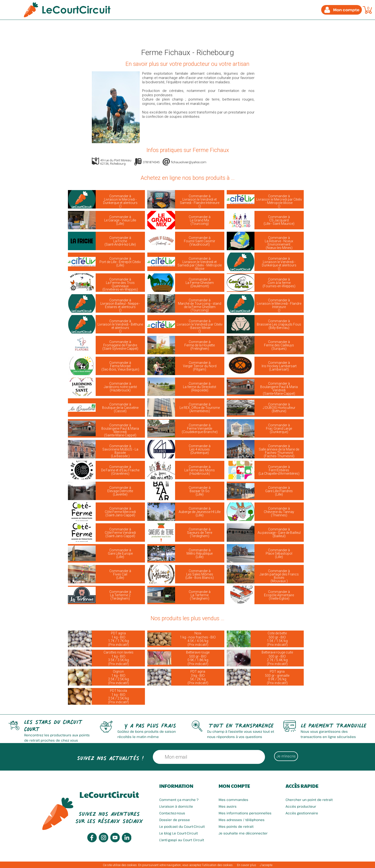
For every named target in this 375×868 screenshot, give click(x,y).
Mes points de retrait (236, 826)
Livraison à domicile (176, 806)
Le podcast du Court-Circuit (182, 826)
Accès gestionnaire (302, 813)
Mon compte (234, 786)
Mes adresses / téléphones (242, 820)
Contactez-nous (172, 813)
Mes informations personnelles (245, 813)
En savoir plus (247, 865)
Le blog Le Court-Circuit (179, 833)
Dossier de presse (175, 820)
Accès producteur (301, 806)
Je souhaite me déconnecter (243, 833)
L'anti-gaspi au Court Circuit (182, 840)
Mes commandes (233, 800)
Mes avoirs (228, 806)
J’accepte (266, 865)
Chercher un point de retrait (309, 800)
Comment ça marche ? (179, 800)
